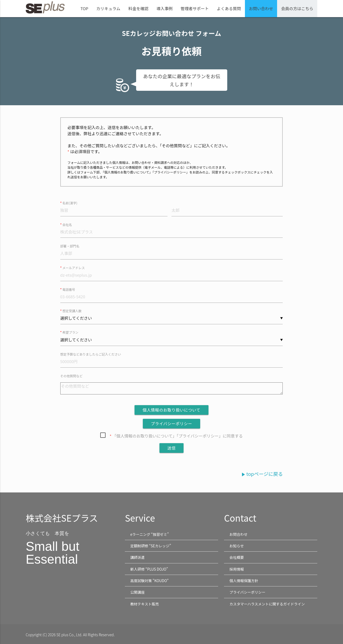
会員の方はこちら (297, 8)
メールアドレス (74, 268)
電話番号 (69, 290)
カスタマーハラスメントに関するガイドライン (267, 603)
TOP (84, 8)
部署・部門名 (70, 246)
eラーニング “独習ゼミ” (150, 535)
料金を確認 (138, 8)
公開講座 (137, 592)
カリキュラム (108, 8)
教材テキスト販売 (145, 603)
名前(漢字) (70, 203)
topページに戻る (261, 474)
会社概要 (237, 558)
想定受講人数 (72, 311)
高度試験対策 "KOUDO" (150, 580)
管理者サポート (195, 8)
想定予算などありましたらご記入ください (91, 355)
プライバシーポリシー (247, 592)
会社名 (67, 225)
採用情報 (237, 569)
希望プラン (70, 333)
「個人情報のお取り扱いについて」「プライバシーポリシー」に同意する (176, 436)
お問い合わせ (261, 8)
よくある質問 (229, 8)
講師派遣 (137, 558)
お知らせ (237, 546)
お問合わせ (238, 535)
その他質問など (72, 376)
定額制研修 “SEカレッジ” (151, 546)
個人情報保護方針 (244, 580)
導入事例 (165, 8)
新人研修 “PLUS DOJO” (149, 569)
